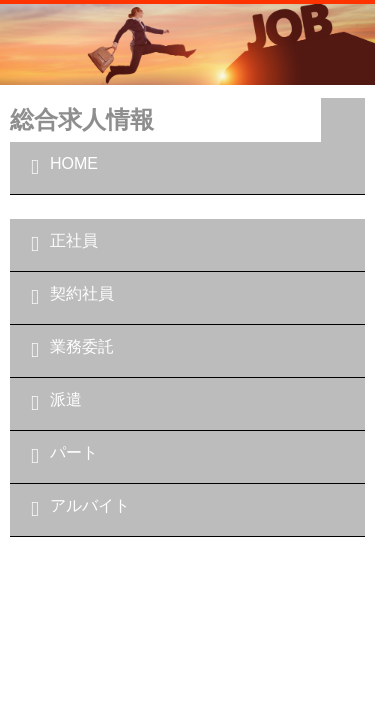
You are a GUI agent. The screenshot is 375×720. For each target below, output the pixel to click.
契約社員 (67, 298)
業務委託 (67, 351)
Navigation (343, 120)
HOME (59, 168)
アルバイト (75, 510)
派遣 (51, 404)
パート (59, 457)
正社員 (59, 245)
